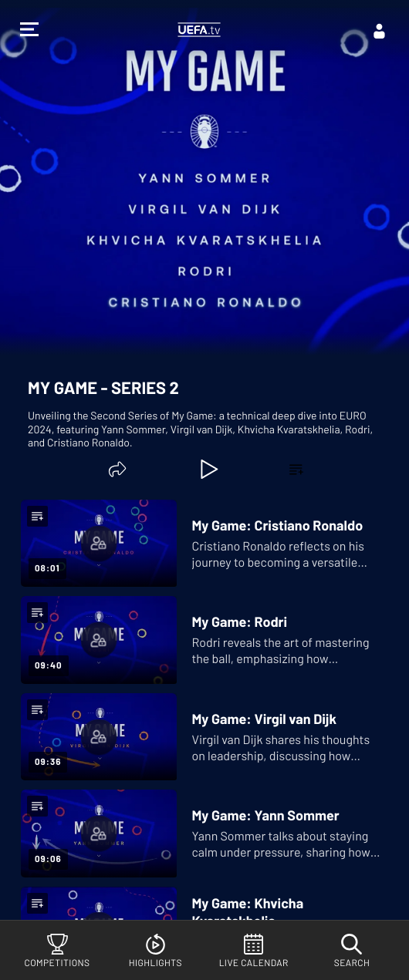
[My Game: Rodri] (201, 640)
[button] (29, 31)
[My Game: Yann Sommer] (201, 833)
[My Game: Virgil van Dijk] (201, 737)
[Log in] (380, 31)
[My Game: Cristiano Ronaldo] (201, 543)
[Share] (117, 469)
